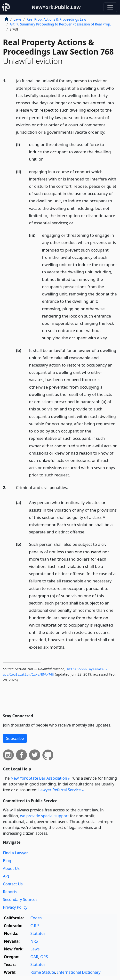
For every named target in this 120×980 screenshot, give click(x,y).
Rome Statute (43, 972)
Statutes (38, 933)
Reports (10, 892)
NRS (34, 941)
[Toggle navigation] (110, 7)
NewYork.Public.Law (56, 7)
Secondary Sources (20, 899)
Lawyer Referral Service (60, 790)
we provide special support (44, 816)
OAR (34, 957)
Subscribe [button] (15, 738)
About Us (11, 868)
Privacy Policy (15, 907)
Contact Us (13, 884)
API (6, 876)
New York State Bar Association (39, 778)
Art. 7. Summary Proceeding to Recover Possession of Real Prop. (60, 24)
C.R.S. (35, 926)
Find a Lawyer (15, 853)
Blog (7, 861)
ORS (44, 957)
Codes (36, 918)
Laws (18, 19)
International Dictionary (79, 972)
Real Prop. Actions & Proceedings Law (56, 19)
